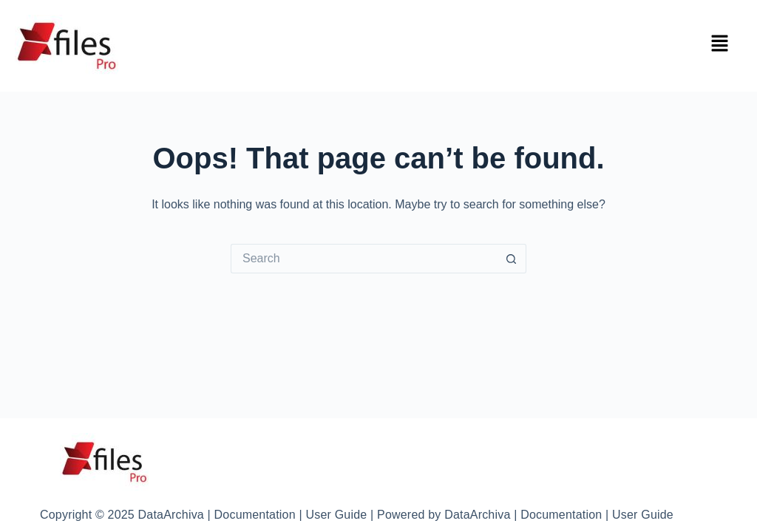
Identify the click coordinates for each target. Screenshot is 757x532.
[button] (719, 44)
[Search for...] (364, 259)
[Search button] (512, 259)
